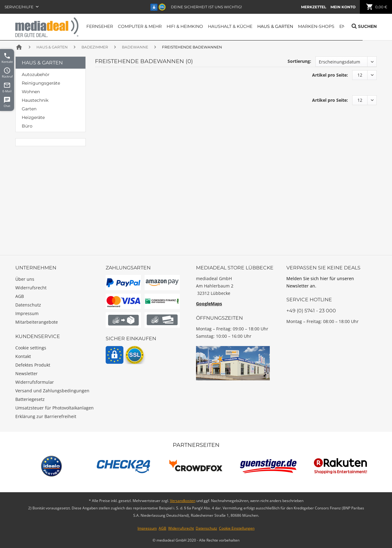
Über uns (25, 279)
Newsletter (26, 373)
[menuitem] (314, 7)
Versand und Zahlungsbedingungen (52, 391)
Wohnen (31, 92)
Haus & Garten (42, 63)
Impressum (27, 313)
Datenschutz (28, 305)
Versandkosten (183, 501)
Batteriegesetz (30, 399)
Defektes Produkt (33, 365)
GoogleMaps (209, 304)
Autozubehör (36, 74)
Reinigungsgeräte (41, 83)
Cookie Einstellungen (237, 528)
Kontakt (23, 356)
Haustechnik (35, 100)
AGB (20, 296)
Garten (29, 109)
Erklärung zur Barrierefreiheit (46, 416)
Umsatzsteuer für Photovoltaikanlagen (55, 408)
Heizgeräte (33, 117)
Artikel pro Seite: (330, 75)
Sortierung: (299, 61)
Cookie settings (31, 348)
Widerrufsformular (35, 382)
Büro (27, 126)
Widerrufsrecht (31, 288)
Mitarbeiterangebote (37, 322)
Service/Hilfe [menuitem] (19, 7)
